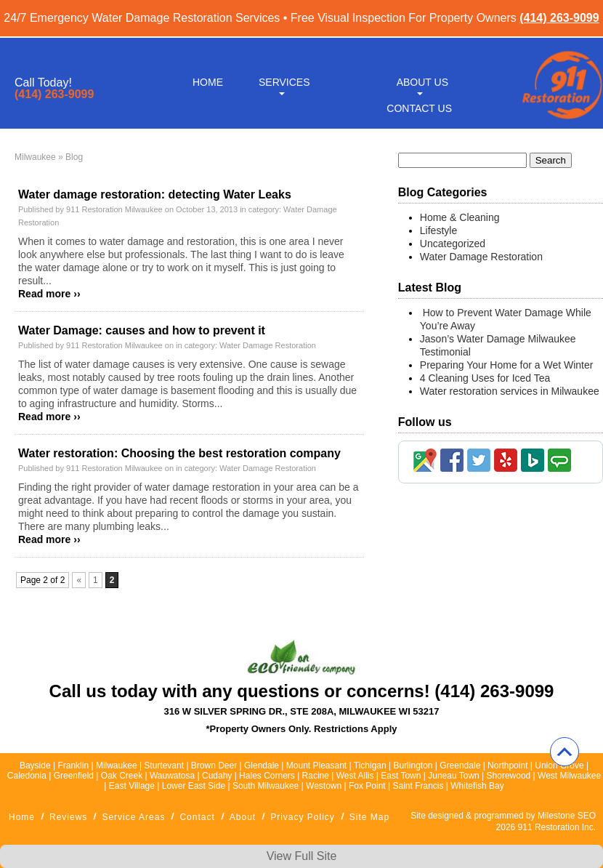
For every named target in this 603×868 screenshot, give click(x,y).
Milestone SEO (567, 816)
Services (284, 81)
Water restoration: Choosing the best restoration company (179, 453)
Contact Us (419, 108)
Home (208, 81)
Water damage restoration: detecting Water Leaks (155, 194)
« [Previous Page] (79, 580)
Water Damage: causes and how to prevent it (142, 330)
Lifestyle (438, 230)
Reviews (68, 817)
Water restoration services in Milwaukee (510, 391)
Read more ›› (49, 294)
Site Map (369, 817)
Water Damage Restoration (268, 345)
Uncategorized (453, 244)
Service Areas (133, 817)
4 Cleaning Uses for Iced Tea (485, 378)
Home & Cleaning (460, 217)
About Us (422, 81)
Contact (197, 817)
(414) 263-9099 (559, 18)
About (243, 817)
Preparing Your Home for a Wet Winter (507, 365)
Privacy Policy (303, 817)
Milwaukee (35, 157)
